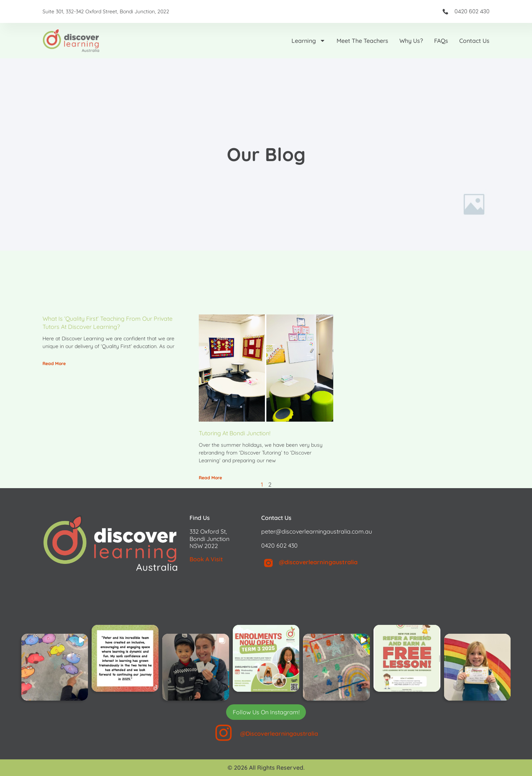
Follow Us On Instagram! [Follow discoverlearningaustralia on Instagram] (266, 712)
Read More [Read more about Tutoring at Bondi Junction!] (210, 478)
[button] (55, 667)
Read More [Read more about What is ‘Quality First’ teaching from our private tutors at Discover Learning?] (54, 363)
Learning (308, 41)
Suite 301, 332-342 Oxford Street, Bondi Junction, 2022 (106, 11)
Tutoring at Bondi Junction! (235, 433)
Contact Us (474, 41)
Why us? (411, 41)
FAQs (441, 41)
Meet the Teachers (362, 41)
